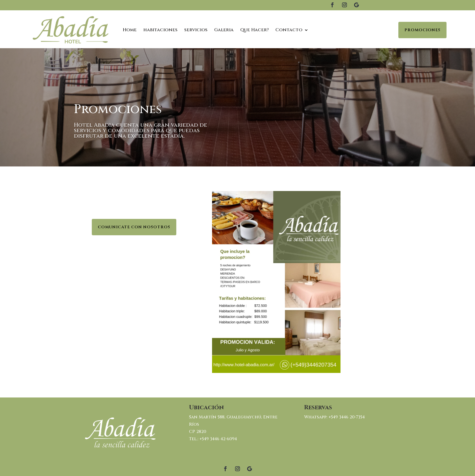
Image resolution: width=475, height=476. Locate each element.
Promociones (422, 30)
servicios (196, 30)
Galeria (224, 30)
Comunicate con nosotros (134, 227)
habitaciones (160, 30)
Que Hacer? (254, 30)
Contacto (289, 30)
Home (130, 30)
